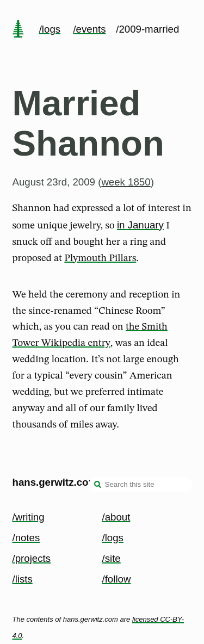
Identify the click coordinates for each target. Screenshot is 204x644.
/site (112, 558)
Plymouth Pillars (100, 258)
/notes (26, 538)
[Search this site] (140, 485)
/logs (50, 29)
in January (140, 225)
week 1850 (126, 182)
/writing (29, 517)
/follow (117, 579)
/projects (32, 558)
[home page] (18, 30)
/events (89, 29)
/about (116, 517)
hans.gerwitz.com (55, 482)
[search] (98, 486)
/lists (23, 579)
